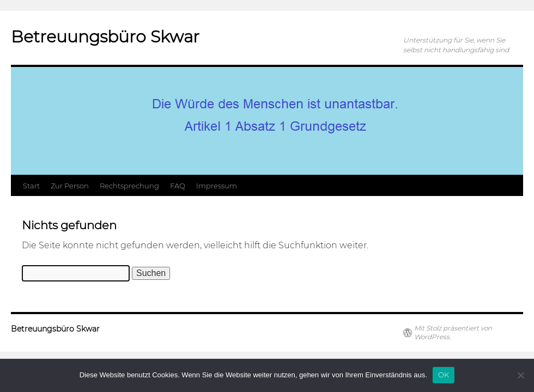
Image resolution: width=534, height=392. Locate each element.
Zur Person (70, 186)
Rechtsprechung (129, 186)
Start (31, 186)
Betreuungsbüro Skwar (105, 37)
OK (444, 375)
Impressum (217, 186)
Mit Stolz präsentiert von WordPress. (453, 332)
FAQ (178, 186)
